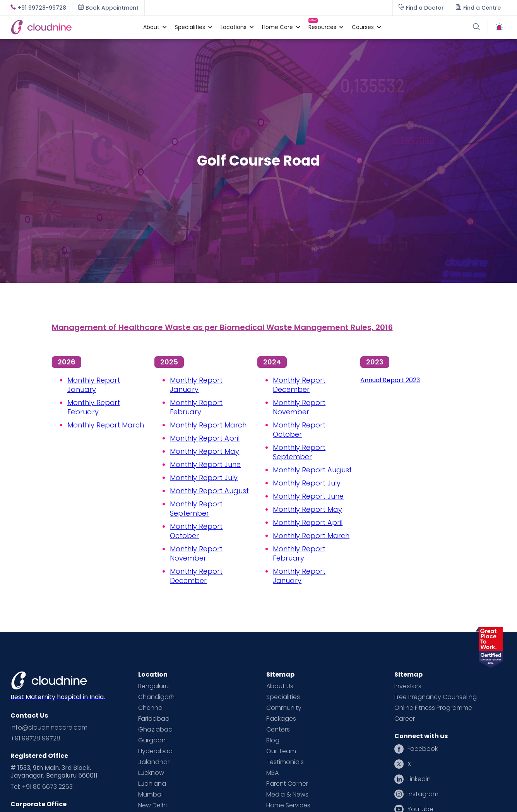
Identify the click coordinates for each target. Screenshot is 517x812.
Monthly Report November (196, 553)
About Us (280, 686)
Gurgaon (152, 740)
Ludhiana (152, 784)
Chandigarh (156, 697)
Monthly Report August (209, 491)
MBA (272, 773)
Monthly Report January (94, 385)
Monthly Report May (205, 451)
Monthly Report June (205, 464)
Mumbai (150, 795)
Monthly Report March (106, 425)
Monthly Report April (205, 438)
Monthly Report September (196, 509)
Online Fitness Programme (433, 708)
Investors (408, 686)
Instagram (423, 794)
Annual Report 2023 (390, 380)
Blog (273, 740)
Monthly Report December (196, 576)
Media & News (287, 795)
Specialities (283, 697)
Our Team (281, 751)
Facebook (423, 749)
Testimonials (285, 762)
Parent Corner (287, 784)
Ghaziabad (155, 730)
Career (405, 719)
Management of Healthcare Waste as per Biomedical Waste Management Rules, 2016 (222, 327)
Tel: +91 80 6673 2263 (42, 787)
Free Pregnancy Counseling (436, 697)
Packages (281, 719)
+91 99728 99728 (35, 738)
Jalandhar (154, 762)
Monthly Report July (204, 478)
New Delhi (152, 805)
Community (284, 708)
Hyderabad (155, 751)
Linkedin (419, 779)
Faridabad (154, 719)
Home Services (288, 805)
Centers (278, 730)
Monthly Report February (94, 407)
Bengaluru (153, 686)
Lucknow (151, 773)
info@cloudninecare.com (49, 728)
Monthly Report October (196, 531)
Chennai (151, 708)
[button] (151, 27)
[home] (73, 27)
